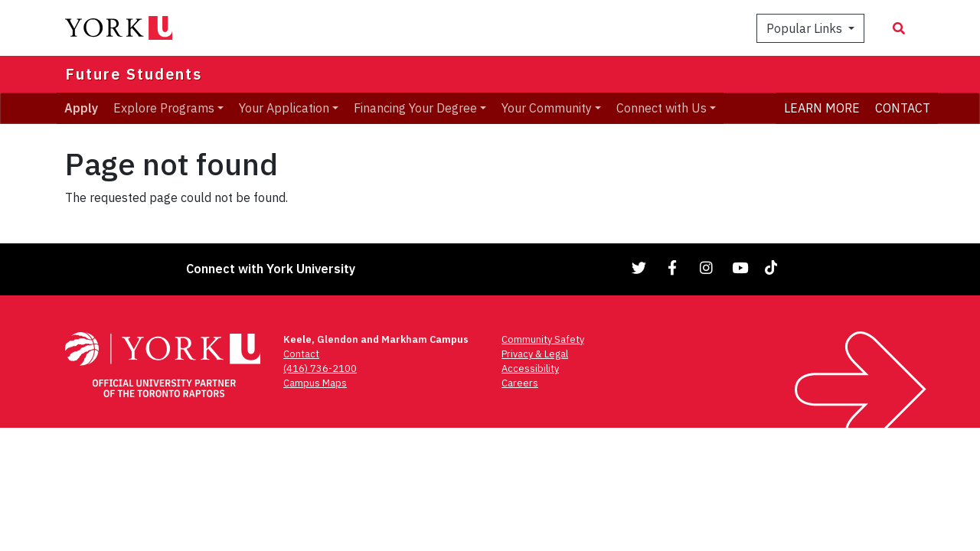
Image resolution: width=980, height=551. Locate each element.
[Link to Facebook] (673, 267)
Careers (520, 383)
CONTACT (903, 108)
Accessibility (530, 368)
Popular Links (806, 28)
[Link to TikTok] (774, 267)
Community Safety (543, 339)
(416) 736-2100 (320, 368)
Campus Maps (315, 383)
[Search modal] (899, 28)
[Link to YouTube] (740, 267)
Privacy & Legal (535, 354)
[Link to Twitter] (639, 267)
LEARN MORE (822, 108)
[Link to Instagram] (707, 267)
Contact (301, 354)
